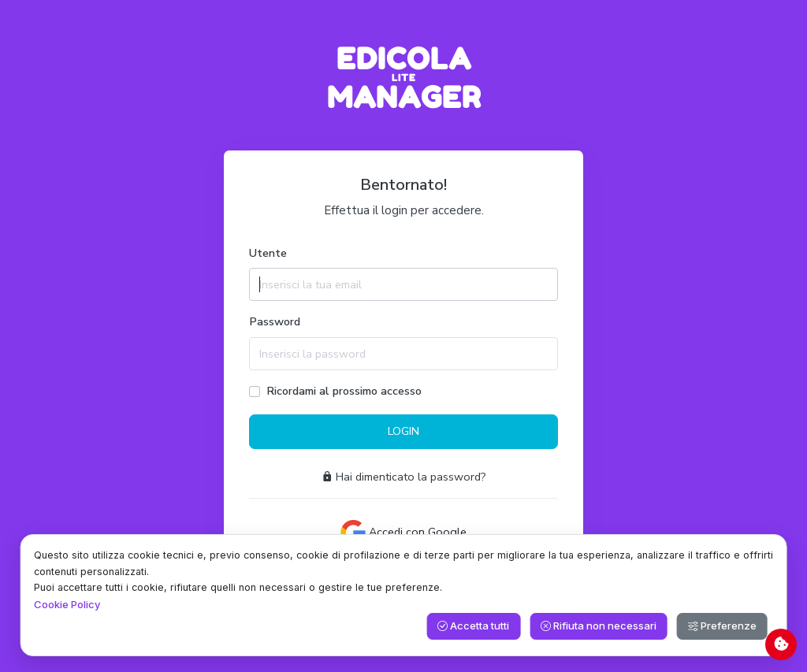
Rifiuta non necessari (599, 626)
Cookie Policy (67, 604)
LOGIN (403, 431)
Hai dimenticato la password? (404, 477)
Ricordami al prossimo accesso (344, 391)
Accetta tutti (473, 626)
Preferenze (722, 626)
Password (275, 321)
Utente (268, 253)
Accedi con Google (403, 533)
